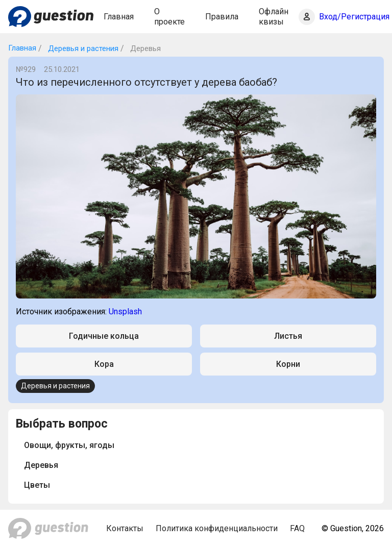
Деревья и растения (82, 48)
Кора (104, 364)
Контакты (125, 528)
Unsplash (125, 312)
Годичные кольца (104, 336)
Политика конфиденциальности (217, 528)
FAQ (297, 528)
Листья (288, 336)
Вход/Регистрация (354, 17)
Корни (288, 364)
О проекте (169, 16)
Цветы (37, 485)
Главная (119, 17)
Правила (222, 17)
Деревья (41, 465)
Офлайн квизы (274, 16)
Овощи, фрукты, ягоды (69, 445)
